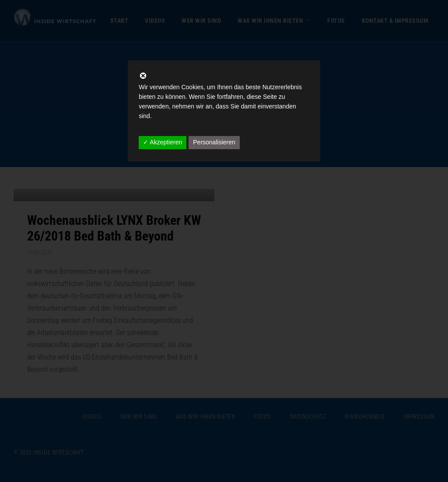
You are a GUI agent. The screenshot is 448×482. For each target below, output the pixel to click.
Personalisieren (214, 142)
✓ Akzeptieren (163, 142)
